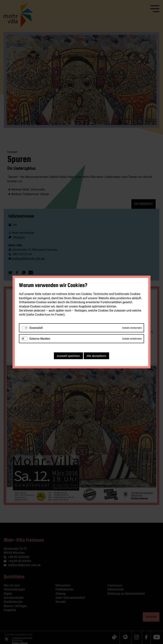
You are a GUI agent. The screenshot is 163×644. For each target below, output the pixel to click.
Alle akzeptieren (96, 356)
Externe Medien (40, 339)
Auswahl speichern (68, 356)
